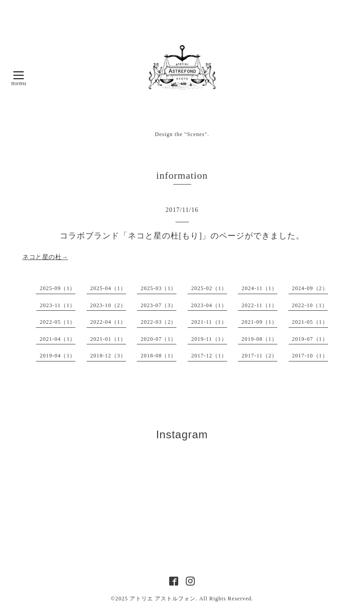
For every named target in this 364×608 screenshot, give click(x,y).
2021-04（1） (57, 339)
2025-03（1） (158, 288)
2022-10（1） (310, 305)
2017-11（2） (259, 356)
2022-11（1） (259, 305)
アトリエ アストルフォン (163, 599)
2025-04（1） (108, 288)
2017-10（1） (310, 356)
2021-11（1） (209, 322)
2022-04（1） (108, 322)
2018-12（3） (108, 356)
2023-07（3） (158, 305)
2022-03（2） (158, 322)
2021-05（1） (310, 322)
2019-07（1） (310, 339)
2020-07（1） (158, 339)
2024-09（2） (310, 288)
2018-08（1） (158, 356)
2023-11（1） (58, 305)
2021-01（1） (108, 339)
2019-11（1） (209, 339)
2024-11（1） (259, 288)
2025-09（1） (57, 288)
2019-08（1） (259, 339)
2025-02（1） (209, 288)
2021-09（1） (259, 322)
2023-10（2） (108, 305)
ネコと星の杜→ (45, 257)
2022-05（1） (57, 322)
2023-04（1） (209, 305)
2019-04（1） (57, 356)
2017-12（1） (209, 356)
